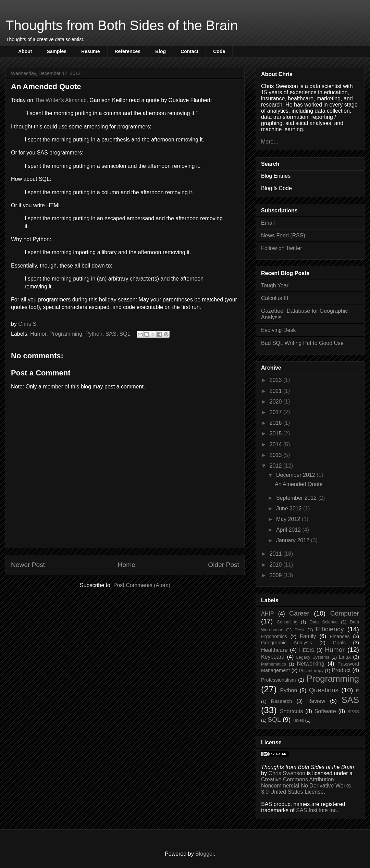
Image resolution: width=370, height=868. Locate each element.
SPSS (353, 712)
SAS (111, 334)
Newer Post (28, 565)
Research (282, 701)
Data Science (323, 622)
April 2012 (289, 530)
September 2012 (297, 498)
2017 (276, 412)
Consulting (287, 622)
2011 (276, 554)
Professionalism (279, 680)
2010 (276, 565)
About (25, 51)
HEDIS (307, 650)
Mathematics (274, 664)
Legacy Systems (313, 657)
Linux (345, 657)
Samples (57, 51)
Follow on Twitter (282, 248)
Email (268, 223)
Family (308, 636)
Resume (90, 51)
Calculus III (275, 298)
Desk (300, 630)
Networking (311, 664)
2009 (276, 575)
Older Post (224, 565)
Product (341, 670)
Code (219, 51)
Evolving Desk (278, 330)
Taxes (298, 720)
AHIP (267, 614)
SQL (125, 334)
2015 (276, 433)
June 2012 (290, 509)
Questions (324, 690)
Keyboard (273, 657)
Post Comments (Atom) (142, 585)
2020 (276, 402)
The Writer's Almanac (60, 100)
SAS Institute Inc (316, 810)
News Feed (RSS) (283, 235)
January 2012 (293, 540)
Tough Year (275, 286)
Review (316, 701)
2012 (276, 466)
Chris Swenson (287, 773)
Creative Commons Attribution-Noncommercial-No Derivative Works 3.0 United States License (306, 786)
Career (299, 613)
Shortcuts (292, 711)
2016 (276, 423)
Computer (345, 613)
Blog (161, 51)
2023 (276, 380)
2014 (276, 444)
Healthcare (274, 650)
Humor (38, 334)
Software (325, 711)
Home (127, 565)
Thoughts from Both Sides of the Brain (122, 25)
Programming (66, 334)
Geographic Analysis (287, 643)
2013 (276, 455)
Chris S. (28, 324)
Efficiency (330, 629)
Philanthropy (311, 671)
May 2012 (289, 519)
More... (270, 142)
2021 (276, 391)
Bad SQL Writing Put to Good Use (302, 343)
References (128, 51)
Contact (189, 51)
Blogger (205, 854)
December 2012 (296, 475)
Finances (340, 636)
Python (94, 334)
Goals (339, 643)
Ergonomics (274, 636)
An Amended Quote (299, 484)
